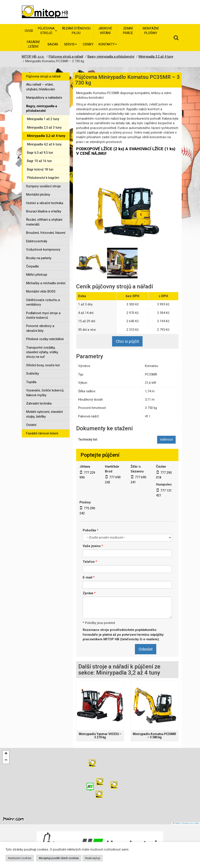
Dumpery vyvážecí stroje (43, 186)
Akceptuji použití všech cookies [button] (59, 858)
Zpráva (89, 593)
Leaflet (176, 823)
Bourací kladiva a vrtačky (44, 211)
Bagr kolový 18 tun (40, 169)
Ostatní (31, 425)
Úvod (29, 31)
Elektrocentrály (37, 241)
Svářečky (33, 374)
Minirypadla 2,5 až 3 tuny (44, 127)
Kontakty (108, 44)
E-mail (89, 577)
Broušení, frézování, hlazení (46, 233)
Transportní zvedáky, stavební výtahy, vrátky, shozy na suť (42, 352)
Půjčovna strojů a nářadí (43, 76)
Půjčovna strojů (47, 31)
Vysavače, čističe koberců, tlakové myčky (45, 393)
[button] (114, 785)
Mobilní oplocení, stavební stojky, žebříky (44, 414)
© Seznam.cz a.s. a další (190, 823)
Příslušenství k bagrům (43, 178)
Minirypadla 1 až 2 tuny (43, 119)
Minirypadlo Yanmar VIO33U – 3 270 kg (100, 736)
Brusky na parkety (39, 258)
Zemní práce (128, 31)
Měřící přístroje (37, 275)
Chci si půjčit (127, 341)
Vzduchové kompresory (43, 250)
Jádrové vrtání (105, 31)
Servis (70, 44)
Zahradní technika (39, 403)
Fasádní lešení (33, 44)
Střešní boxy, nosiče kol (43, 365)
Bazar (53, 44)
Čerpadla (32, 266)
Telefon (90, 562)
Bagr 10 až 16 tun (39, 161)
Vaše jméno (93, 546)
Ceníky (88, 44)
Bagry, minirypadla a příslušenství (42, 108)
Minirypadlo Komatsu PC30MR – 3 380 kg (154, 736)
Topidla (31, 382)
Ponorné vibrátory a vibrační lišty (40, 328)
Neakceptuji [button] (93, 858)
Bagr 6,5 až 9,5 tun (40, 153)
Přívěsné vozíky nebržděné (45, 339)
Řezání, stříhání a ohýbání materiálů (44, 222)
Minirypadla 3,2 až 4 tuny (46, 136)
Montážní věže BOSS (41, 291)
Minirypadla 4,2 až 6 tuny (44, 144)
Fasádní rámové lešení (42, 433)
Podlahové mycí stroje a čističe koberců (43, 315)
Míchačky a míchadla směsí (46, 283)
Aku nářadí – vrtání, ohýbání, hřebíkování (40, 87)
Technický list (88, 439)
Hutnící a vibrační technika (45, 203)
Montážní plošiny (151, 31)
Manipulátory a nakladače (44, 98)
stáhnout (166, 439)
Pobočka (91, 530)
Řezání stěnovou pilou (76, 31)
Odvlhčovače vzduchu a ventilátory (43, 302)
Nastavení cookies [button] (20, 858)
